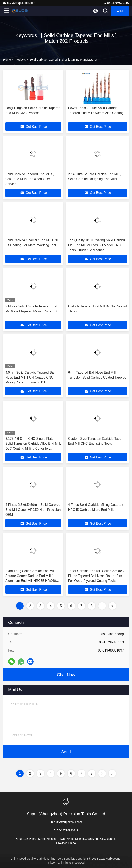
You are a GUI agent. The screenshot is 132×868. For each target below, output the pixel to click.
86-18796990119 (116, 3)
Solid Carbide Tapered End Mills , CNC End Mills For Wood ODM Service (30, 179)
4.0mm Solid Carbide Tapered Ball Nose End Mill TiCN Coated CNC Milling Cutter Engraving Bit (30, 377)
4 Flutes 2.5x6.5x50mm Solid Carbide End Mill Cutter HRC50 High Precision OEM (33, 510)
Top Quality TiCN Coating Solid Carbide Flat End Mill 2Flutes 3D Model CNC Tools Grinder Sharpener (97, 245)
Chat (120, 11)
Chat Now (66, 675)
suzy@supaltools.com (19, 3)
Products (20, 60)
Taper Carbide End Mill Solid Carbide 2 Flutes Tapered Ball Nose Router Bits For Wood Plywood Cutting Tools (96, 576)
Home (7, 60)
